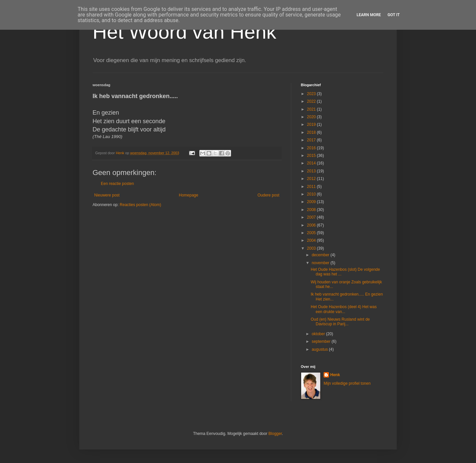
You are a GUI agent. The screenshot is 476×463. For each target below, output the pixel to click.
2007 (312, 217)
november (321, 263)
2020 (312, 117)
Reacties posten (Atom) (140, 205)
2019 (312, 125)
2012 (312, 179)
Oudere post (268, 195)
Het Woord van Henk (184, 32)
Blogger (275, 434)
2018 (312, 132)
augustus (320, 349)
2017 (312, 140)
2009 (312, 202)
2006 (312, 225)
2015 (312, 156)
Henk (335, 375)
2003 (312, 248)
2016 (312, 148)
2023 (312, 94)
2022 (312, 101)
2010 (312, 194)
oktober (319, 334)
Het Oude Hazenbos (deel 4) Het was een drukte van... (344, 309)
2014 (312, 163)
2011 (312, 187)
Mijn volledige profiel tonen (347, 383)
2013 (312, 171)
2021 (312, 109)
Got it (394, 15)
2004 (312, 240)
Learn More (369, 15)
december (321, 255)
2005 (312, 233)
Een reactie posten (117, 184)
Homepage (189, 195)
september (322, 341)
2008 (312, 210)
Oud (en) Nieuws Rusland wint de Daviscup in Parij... (340, 322)
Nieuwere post (107, 195)
